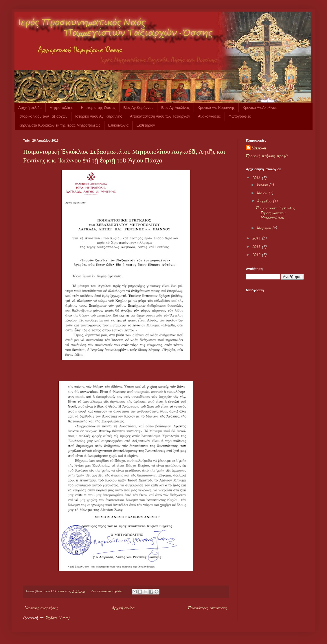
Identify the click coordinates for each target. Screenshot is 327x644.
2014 (257, 238)
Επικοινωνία (119, 125)
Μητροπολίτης (61, 108)
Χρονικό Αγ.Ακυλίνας (260, 108)
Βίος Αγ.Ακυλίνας (175, 108)
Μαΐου (263, 193)
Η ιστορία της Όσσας (98, 108)
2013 (257, 247)
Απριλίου (265, 201)
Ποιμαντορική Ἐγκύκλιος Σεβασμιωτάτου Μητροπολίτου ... (276, 213)
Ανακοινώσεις (209, 116)
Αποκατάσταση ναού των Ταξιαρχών (160, 116)
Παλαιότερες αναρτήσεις (208, 608)
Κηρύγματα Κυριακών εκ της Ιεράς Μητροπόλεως (59, 125)
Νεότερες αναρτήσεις (41, 608)
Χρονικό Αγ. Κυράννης (216, 108)
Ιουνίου (263, 185)
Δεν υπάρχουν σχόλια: (108, 591)
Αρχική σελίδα (30, 108)
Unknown (259, 148)
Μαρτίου (265, 228)
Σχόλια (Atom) (58, 618)
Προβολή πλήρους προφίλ (267, 156)
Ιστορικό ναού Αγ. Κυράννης (99, 116)
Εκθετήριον (146, 125)
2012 (257, 255)
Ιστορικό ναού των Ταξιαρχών (43, 116)
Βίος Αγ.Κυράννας (138, 108)
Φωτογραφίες (240, 116)
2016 (257, 178)
